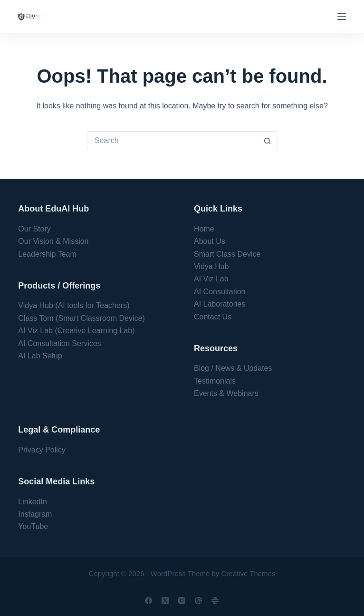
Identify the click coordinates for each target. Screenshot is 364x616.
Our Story (34, 229)
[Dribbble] (198, 601)
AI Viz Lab (211, 279)
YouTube (33, 526)
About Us (210, 241)
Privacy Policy (42, 450)
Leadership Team (47, 254)
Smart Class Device (227, 254)
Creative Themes (249, 573)
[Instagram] (182, 601)
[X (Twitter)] (165, 601)
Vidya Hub (211, 266)
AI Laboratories (220, 304)
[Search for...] (172, 141)
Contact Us (213, 317)
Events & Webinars (226, 393)
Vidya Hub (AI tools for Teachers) (74, 305)
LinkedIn (33, 502)
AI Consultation (220, 292)
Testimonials (215, 381)
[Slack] (215, 601)
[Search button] (268, 141)
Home (204, 229)
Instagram (35, 514)
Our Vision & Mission (53, 241)
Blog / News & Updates (233, 368)
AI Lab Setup (40, 356)
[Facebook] (148, 601)
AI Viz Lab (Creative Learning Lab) (76, 331)
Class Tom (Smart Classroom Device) (81, 318)
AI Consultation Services (59, 343)
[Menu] (342, 17)
